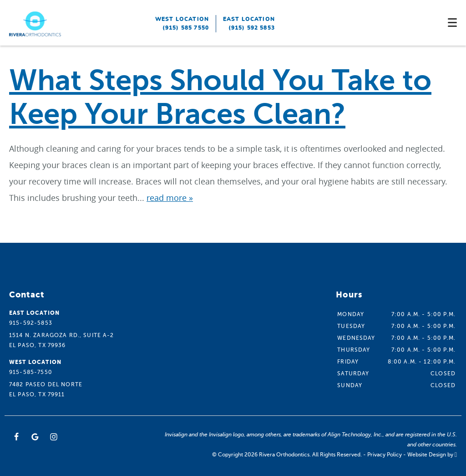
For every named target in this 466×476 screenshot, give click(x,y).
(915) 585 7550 (186, 28)
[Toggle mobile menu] (452, 23)
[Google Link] (35, 437)
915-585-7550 (31, 372)
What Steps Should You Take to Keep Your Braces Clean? (220, 97)
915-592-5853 (31, 323)
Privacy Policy (385, 455)
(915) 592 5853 (252, 28)
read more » (170, 198)
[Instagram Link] (54, 437)
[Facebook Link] (16, 437)
